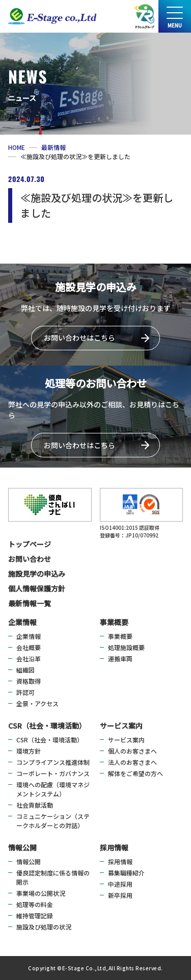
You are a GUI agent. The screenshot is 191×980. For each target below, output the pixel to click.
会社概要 (29, 647)
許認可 (25, 692)
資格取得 (29, 681)
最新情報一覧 (30, 603)
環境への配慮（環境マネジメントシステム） (53, 789)
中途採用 (120, 884)
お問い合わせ (30, 559)
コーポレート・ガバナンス (53, 773)
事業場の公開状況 (41, 893)
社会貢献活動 (35, 805)
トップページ (30, 544)
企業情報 (22, 622)
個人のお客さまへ (132, 751)
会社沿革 (29, 659)
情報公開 (22, 847)
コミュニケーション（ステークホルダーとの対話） (53, 821)
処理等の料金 (35, 904)
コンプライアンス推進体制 (53, 762)
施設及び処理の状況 (44, 927)
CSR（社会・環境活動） (47, 726)
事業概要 (114, 622)
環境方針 (29, 751)
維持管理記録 (35, 915)
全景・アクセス (37, 703)
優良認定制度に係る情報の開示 (53, 877)
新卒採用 (120, 895)
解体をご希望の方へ (135, 773)
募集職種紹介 (126, 873)
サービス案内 (121, 726)
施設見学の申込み (37, 574)
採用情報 (114, 847)
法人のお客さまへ (132, 762)
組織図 (25, 670)
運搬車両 (120, 659)
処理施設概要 (126, 647)
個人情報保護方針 (37, 588)
